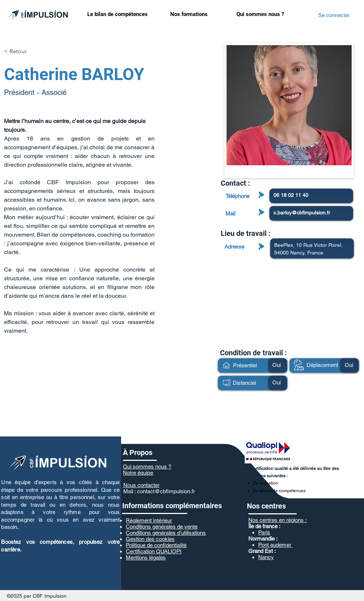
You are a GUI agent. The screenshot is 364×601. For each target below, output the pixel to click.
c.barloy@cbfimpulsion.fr (302, 213)
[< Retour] (18, 52)
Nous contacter (141, 485)
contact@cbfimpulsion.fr (166, 491)
